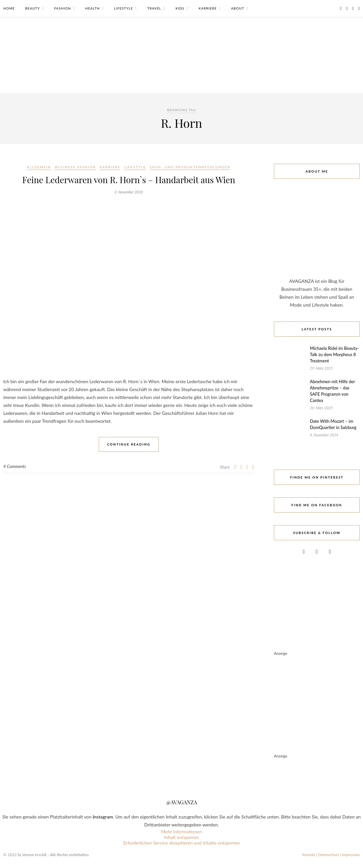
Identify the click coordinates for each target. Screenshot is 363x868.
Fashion (62, 8)
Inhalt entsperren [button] (182, 837)
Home (9, 8)
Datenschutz (329, 855)
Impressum (351, 855)
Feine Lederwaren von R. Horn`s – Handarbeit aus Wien (129, 180)
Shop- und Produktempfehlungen (190, 167)
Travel (154, 8)
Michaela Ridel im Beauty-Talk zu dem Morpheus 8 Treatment (334, 354)
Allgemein (39, 167)
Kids (180, 8)
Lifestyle (124, 8)
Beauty (32, 8)
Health (92, 8)
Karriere (208, 8)
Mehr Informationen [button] (181, 832)
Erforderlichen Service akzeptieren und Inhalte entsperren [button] (181, 843)
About (238, 8)
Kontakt (309, 855)
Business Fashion (75, 167)
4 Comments (15, 466)
